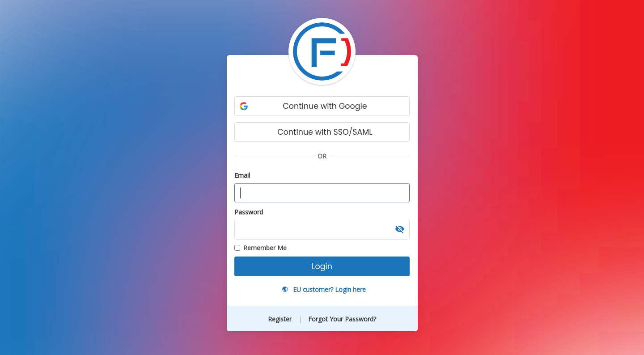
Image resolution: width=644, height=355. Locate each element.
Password (249, 212)
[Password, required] (322, 230)
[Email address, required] (322, 193)
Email (242, 175)
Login (322, 266)
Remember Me (261, 248)
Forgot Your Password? (342, 319)
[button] (400, 230)
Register (281, 319)
